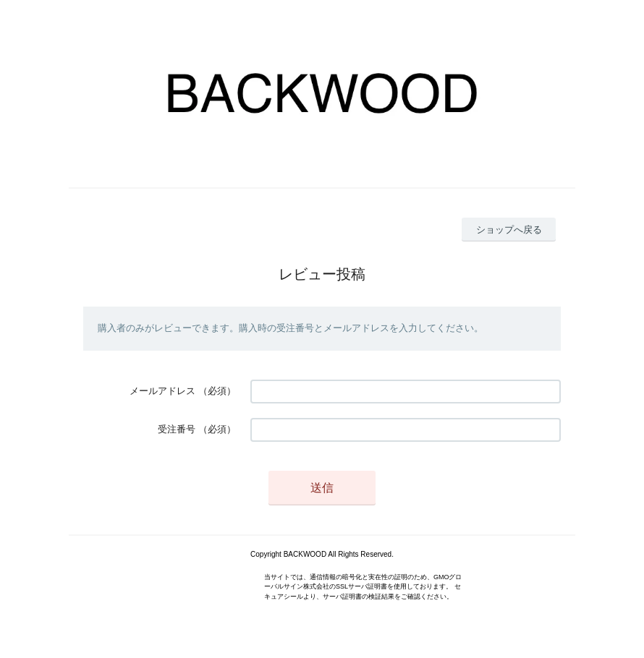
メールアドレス (162, 391)
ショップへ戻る (509, 230)
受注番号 (177, 429)
